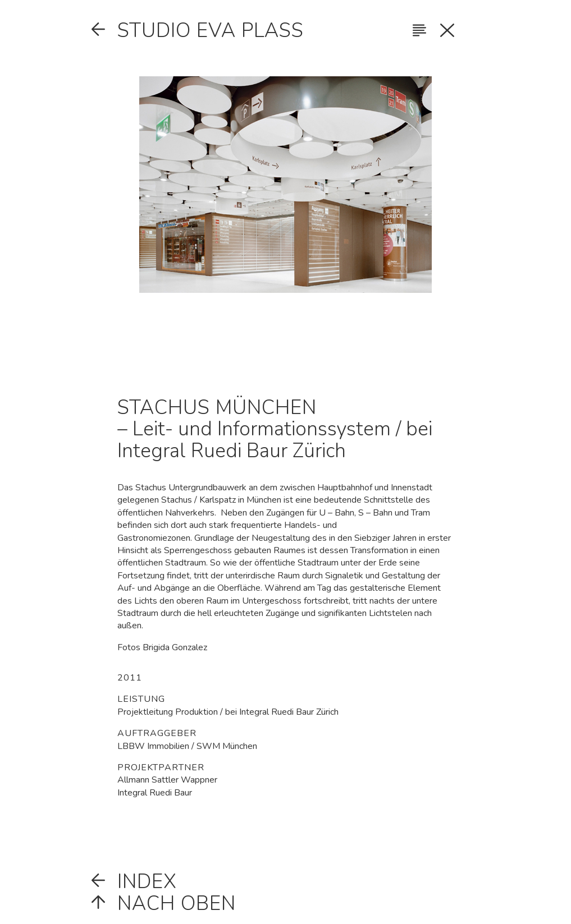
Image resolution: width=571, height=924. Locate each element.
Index (147, 882)
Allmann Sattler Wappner (167, 780)
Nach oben (177, 904)
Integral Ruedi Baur (155, 793)
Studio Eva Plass (211, 30)
